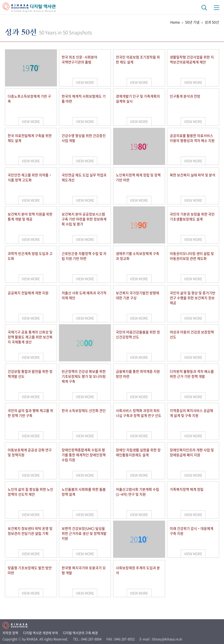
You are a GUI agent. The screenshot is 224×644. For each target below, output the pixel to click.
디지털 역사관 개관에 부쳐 (40, 633)
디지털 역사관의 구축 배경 (80, 633)
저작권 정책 (10, 633)
